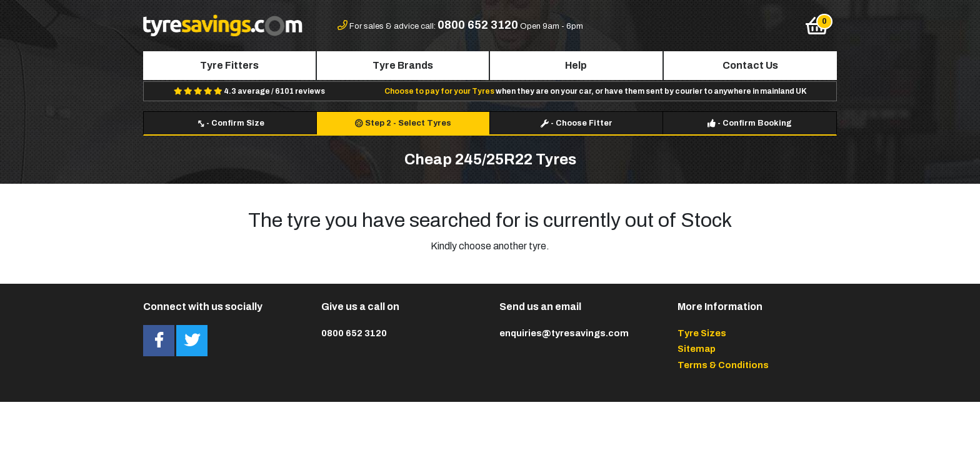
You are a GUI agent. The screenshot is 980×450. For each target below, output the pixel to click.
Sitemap (697, 349)
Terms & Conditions (723, 365)
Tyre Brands (403, 65)
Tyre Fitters (229, 65)
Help (576, 65)
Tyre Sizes (702, 333)
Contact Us (750, 65)
